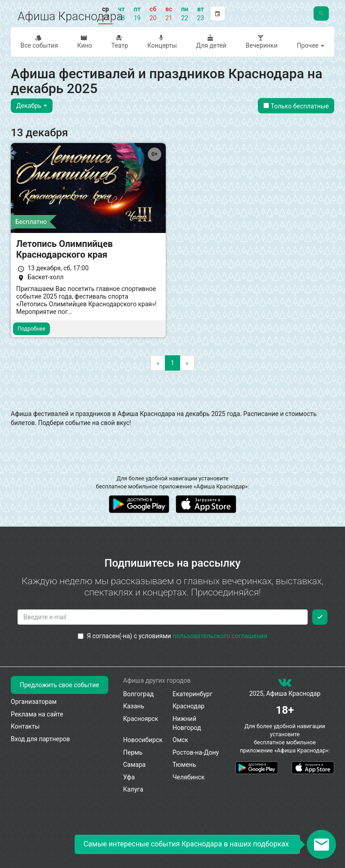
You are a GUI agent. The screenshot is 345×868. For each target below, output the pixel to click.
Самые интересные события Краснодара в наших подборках (186, 844)
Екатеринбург (192, 694)
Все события (38, 42)
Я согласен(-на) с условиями (172, 636)
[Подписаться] (320, 617)
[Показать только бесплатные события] (266, 105)
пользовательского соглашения (220, 636)
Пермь (133, 752)
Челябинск (188, 777)
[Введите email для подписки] (163, 617)
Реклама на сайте (37, 714)
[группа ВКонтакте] (285, 685)
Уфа (129, 777)
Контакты (25, 726)
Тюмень (184, 765)
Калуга (133, 789)
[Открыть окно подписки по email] (321, 844)
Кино (84, 42)
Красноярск (141, 719)
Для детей (210, 42)
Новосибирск (143, 740)
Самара (134, 765)
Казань (134, 706)
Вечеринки (261, 42)
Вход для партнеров (40, 739)
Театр (119, 42)
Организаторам (34, 702)
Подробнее (31, 329)
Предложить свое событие (60, 685)
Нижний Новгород (187, 723)
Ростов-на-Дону (196, 752)
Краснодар (188, 706)
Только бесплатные (296, 106)
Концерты (161, 42)
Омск (180, 740)
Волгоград (138, 694)
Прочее (311, 45)
